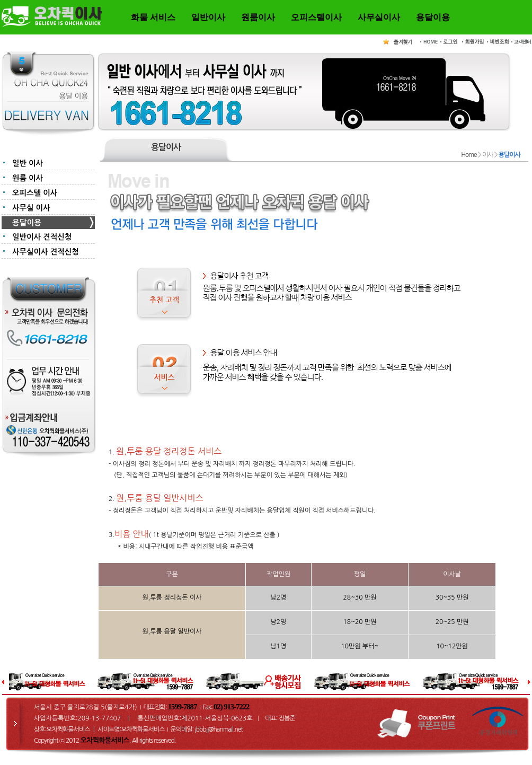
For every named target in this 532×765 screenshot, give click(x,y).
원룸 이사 (28, 178)
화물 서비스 (153, 17)
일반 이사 (28, 163)
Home (469, 155)
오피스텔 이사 (35, 193)
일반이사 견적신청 (42, 237)
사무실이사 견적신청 (46, 252)
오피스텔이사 (316, 17)
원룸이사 (258, 17)
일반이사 (208, 17)
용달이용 (433, 17)
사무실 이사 (31, 208)
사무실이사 (379, 17)
